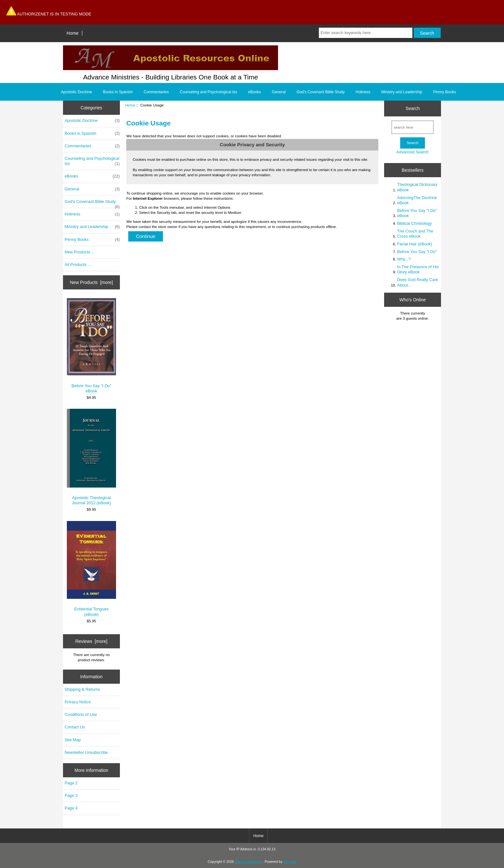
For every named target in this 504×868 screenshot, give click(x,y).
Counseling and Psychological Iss (208, 92)
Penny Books (445, 92)
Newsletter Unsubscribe (86, 752)
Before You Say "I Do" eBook (91, 346)
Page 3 (71, 795)
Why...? (404, 259)
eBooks (255, 92)
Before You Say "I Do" (417, 252)
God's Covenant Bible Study (321, 92)
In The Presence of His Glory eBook (418, 269)
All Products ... (78, 265)
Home (72, 33)
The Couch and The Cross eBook (415, 234)
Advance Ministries (249, 862)
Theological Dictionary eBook (417, 187)
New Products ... (80, 252)
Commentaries (156, 92)
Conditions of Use (81, 714)
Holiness (363, 92)
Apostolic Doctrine (77, 92)
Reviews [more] (91, 641)
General (279, 92)
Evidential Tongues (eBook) (91, 569)
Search (413, 108)
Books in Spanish (118, 92)
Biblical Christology (414, 223)
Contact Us (75, 727)
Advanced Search (413, 152)
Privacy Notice (78, 702)
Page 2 (71, 783)
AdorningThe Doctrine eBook (417, 200)
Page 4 (71, 808)
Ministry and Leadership (402, 92)
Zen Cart (290, 862)
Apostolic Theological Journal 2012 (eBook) (91, 457)
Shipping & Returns (82, 689)
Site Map (73, 740)
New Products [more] (91, 282)
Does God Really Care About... (418, 282)
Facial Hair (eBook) (414, 244)
